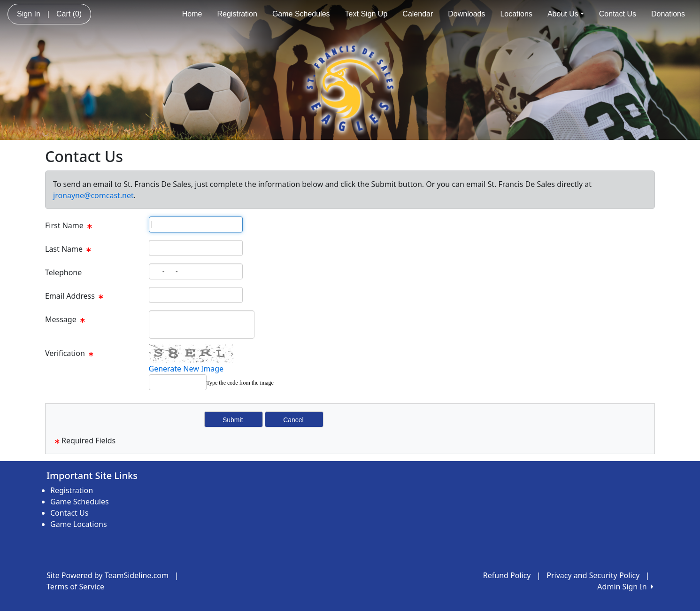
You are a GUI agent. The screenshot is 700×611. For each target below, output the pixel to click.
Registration (237, 14)
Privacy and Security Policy (593, 575)
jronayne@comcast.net (93, 195)
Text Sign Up (366, 14)
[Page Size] (196, 224)
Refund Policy (507, 575)
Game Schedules (301, 14)
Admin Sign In (625, 587)
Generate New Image (186, 369)
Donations (668, 14)
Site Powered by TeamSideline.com (108, 575)
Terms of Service (75, 587)
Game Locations (79, 524)
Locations (516, 14)
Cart (69, 14)
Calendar (418, 14)
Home (192, 14)
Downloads (466, 14)
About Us (566, 14)
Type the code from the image (240, 383)
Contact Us (618, 14)
